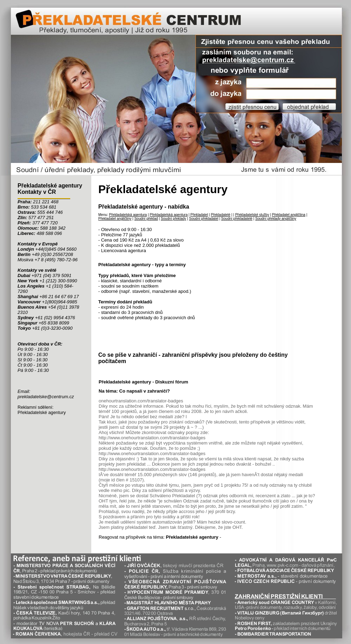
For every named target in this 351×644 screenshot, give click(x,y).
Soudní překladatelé (237, 219)
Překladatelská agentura (128, 215)
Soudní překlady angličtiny (276, 219)
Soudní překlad (146, 219)
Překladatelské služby (252, 215)
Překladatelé (221, 215)
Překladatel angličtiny (115, 219)
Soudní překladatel (204, 219)
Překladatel (199, 215)
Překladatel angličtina (289, 215)
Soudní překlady (173, 219)
